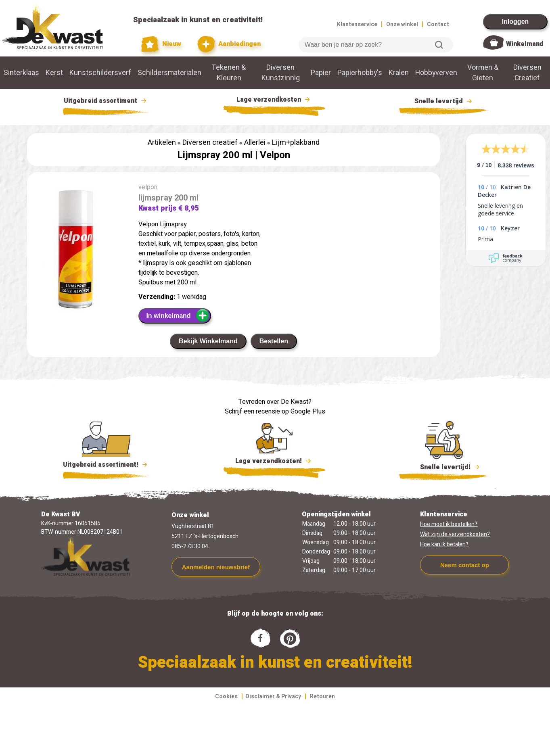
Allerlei (255, 143)
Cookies (226, 696)
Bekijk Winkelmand (208, 341)
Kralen (399, 73)
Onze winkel (402, 24)
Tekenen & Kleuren (229, 73)
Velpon (275, 155)
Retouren (322, 696)
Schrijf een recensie (252, 411)
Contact (438, 24)
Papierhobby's (360, 73)
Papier (321, 73)
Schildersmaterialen (169, 73)
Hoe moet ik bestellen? (449, 524)
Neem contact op (465, 565)
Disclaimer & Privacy (273, 696)
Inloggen (515, 22)
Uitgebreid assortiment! (106, 465)
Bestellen (274, 341)
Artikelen (162, 143)
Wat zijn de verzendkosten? (455, 534)
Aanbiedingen (229, 44)
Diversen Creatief (527, 73)
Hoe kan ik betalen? (444, 544)
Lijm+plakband (296, 143)
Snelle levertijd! (444, 466)
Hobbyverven (436, 73)
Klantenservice (357, 24)
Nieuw (161, 44)
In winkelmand (178, 315)
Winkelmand (525, 44)
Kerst (54, 73)
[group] (79, 250)
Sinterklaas (21, 73)
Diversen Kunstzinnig (281, 73)
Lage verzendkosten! (274, 462)
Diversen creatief (210, 143)
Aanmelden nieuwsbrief (216, 567)
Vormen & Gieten (483, 73)
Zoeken (439, 45)
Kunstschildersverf (100, 73)
